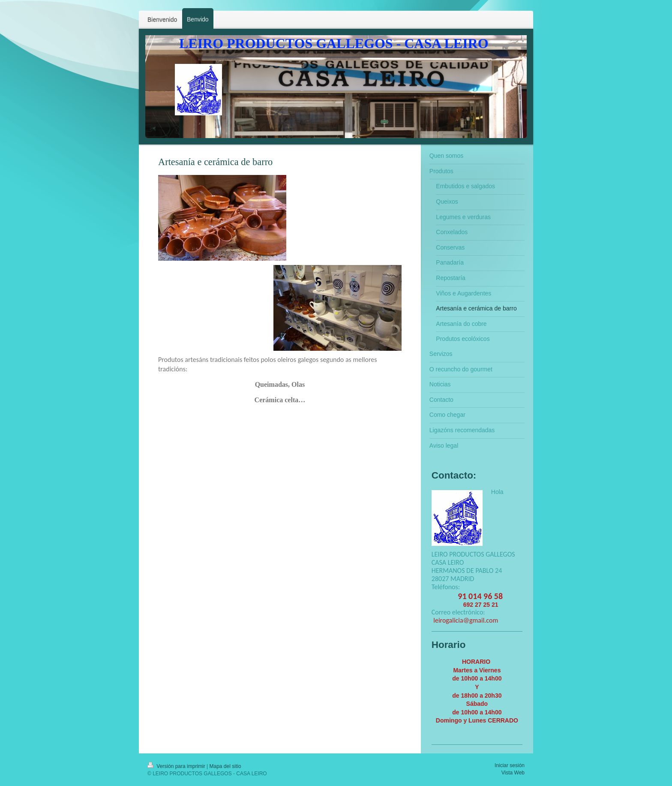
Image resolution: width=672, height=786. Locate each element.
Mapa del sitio (225, 766)
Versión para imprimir (177, 766)
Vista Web (513, 773)
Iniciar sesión (510, 765)
